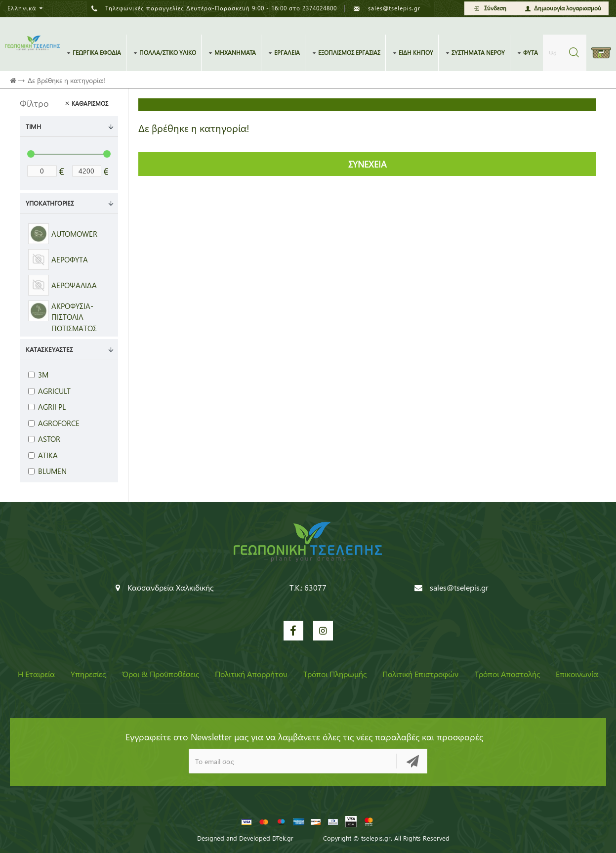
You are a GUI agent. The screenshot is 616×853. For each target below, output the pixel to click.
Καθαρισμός (90, 103)
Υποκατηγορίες (50, 203)
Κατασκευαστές (49, 349)
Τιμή (33, 126)
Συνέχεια (368, 164)
